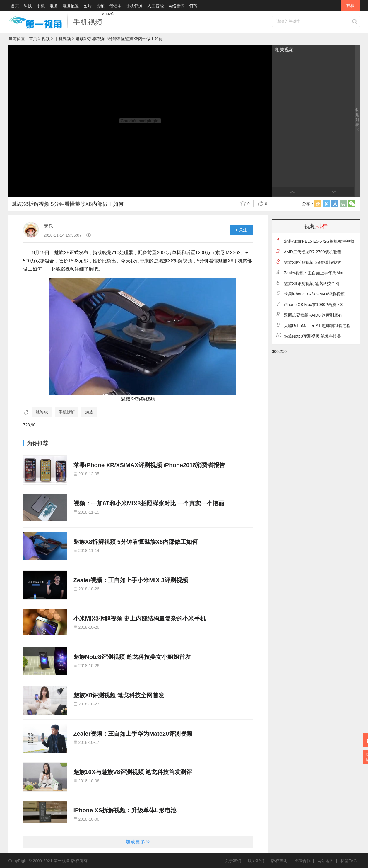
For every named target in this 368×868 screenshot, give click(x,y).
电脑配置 (71, 6)
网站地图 (327, 861)
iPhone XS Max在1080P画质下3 (313, 305)
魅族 (89, 412)
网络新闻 (177, 6)
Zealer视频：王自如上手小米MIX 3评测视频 (131, 580)
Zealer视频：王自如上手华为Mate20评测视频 (133, 734)
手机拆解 (67, 412)
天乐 (48, 226)
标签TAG (349, 861)
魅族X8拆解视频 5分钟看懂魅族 (313, 262)
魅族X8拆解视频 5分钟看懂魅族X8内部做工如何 (136, 542)
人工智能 (155, 6)
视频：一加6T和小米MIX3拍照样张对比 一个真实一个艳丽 (149, 503)
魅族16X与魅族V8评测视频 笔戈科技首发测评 (133, 772)
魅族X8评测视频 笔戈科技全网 (312, 283)
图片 (88, 6)
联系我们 (258, 861)
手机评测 (134, 6)
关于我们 (235, 861)
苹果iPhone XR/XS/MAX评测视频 (314, 294)
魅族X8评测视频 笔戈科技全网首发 (119, 695)
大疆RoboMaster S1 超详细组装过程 (317, 326)
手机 (41, 6)
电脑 (54, 6)
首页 (15, 6)
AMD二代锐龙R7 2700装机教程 (313, 252)
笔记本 (115, 6)
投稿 (350, 6)
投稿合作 (304, 861)
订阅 (194, 6)
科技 (28, 6)
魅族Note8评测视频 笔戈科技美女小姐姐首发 (132, 657)
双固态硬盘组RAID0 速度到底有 (313, 315)
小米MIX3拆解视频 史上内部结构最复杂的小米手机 (140, 618)
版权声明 (281, 861)
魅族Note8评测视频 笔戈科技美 (313, 336)
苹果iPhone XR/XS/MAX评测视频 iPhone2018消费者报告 (149, 465)
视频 (100, 6)
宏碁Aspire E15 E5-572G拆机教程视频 (319, 241)
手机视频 (88, 22)
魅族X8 (42, 412)
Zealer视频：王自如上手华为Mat (314, 273)
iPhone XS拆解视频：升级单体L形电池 (125, 810)
